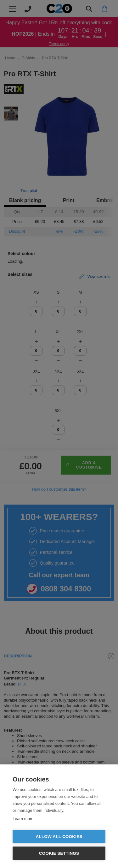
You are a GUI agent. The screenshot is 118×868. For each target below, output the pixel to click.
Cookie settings (59, 853)
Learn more (23, 819)
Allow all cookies (59, 837)
